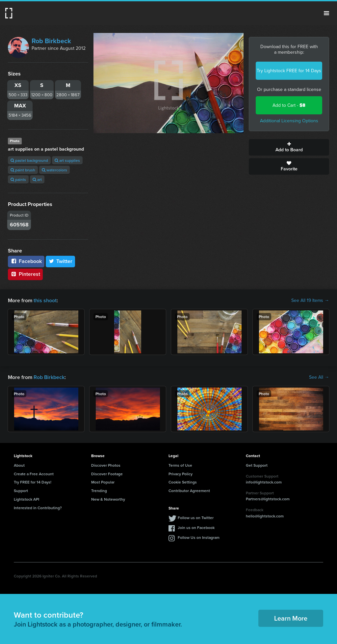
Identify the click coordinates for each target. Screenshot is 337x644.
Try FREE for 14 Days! (33, 482)
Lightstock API (26, 499)
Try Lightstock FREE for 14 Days (289, 71)
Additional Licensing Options (289, 121)
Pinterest (25, 274)
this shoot (45, 300)
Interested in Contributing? (38, 508)
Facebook (26, 261)
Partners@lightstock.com (268, 499)
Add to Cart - (289, 105)
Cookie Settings (183, 482)
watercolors (54, 170)
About (19, 465)
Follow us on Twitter (196, 518)
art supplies (67, 160)
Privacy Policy (181, 474)
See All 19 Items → (310, 301)
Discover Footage (107, 474)
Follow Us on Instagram (199, 537)
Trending (99, 491)
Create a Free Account (34, 474)
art (37, 179)
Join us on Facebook (196, 527)
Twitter (61, 261)
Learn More (291, 618)
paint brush (23, 170)
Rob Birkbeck (51, 41)
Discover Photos (106, 465)
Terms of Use (180, 465)
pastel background (29, 160)
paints (18, 179)
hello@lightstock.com (265, 516)
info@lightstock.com (264, 482)
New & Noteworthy (108, 499)
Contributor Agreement (189, 491)
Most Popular (103, 482)
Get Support (257, 465)
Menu (326, 13)
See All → (319, 377)
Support (21, 491)
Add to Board (289, 147)
